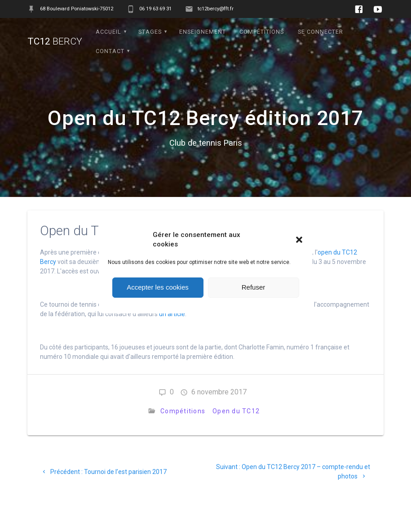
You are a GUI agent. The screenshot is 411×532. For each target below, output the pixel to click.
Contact (110, 51)
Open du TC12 (236, 411)
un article (172, 314)
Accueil (108, 32)
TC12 (55, 42)
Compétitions (262, 32)
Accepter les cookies (158, 287)
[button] (299, 240)
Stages (150, 32)
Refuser (254, 287)
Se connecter (320, 32)
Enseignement (203, 32)
